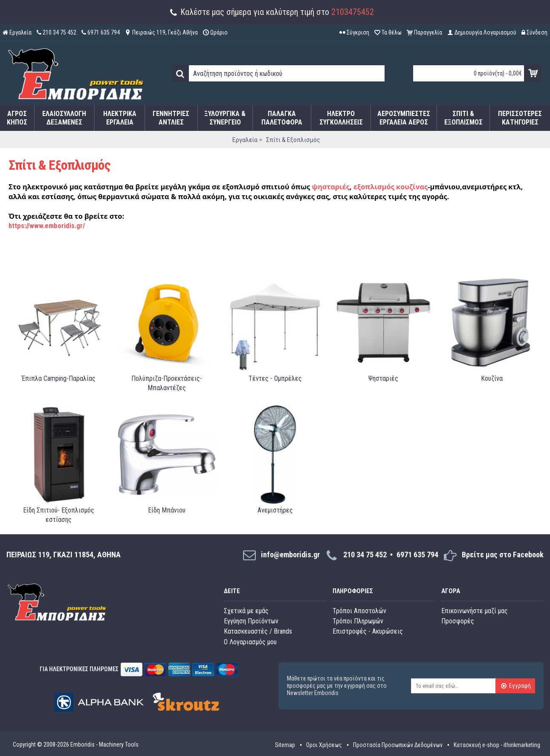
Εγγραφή (516, 686)
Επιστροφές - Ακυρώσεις (368, 631)
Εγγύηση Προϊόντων (251, 621)
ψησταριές (331, 187)
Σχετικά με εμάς (246, 611)
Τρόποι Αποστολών (359, 611)
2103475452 (353, 12)
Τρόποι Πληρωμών (358, 621)
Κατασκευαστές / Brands (258, 631)
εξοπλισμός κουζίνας (391, 187)
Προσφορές (458, 621)
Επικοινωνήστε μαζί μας (475, 611)
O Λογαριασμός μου (250, 642)
